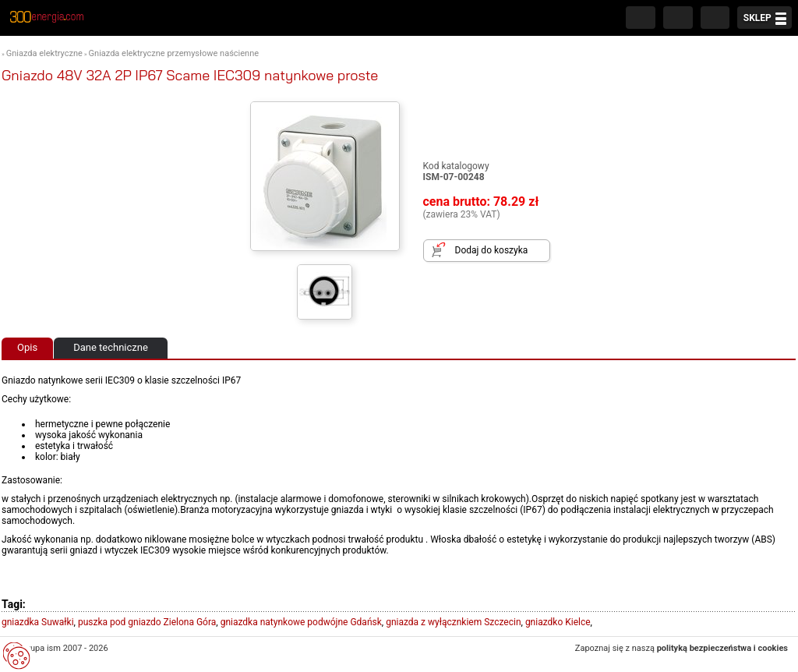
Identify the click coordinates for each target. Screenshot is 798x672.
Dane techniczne (111, 347)
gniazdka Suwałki (38, 622)
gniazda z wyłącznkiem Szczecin (453, 622)
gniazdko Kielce (558, 622)
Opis (27, 347)
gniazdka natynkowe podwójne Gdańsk (301, 622)
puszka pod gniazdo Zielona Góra (147, 622)
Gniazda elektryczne (44, 53)
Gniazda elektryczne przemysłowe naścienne (174, 53)
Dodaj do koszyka (492, 250)
